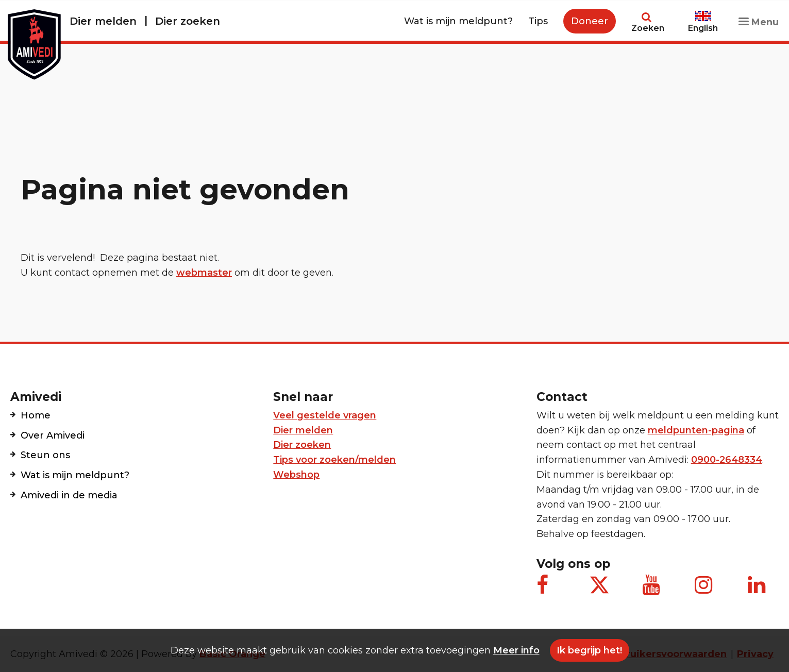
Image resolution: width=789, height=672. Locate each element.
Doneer (590, 21)
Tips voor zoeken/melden (334, 460)
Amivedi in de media (69, 495)
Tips (538, 21)
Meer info (516, 650)
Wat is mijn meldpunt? (458, 21)
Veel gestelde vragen (325, 415)
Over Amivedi (53, 435)
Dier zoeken (188, 21)
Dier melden (103, 21)
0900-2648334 (727, 460)
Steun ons (45, 455)
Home (36, 415)
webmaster (204, 273)
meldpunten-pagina (696, 430)
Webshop (296, 475)
